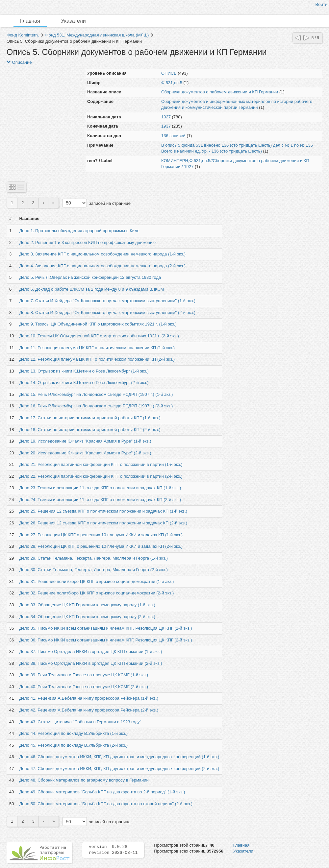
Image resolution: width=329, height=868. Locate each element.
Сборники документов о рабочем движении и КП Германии (220, 92)
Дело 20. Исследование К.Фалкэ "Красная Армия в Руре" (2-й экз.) (85, 453)
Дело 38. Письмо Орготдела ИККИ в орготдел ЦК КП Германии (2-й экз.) (90, 663)
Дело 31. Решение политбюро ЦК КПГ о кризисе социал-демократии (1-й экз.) (96, 581)
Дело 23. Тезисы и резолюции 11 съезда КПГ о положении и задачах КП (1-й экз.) (100, 488)
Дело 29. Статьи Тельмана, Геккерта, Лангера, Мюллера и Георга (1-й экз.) (93, 558)
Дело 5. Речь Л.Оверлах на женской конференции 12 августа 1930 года (90, 277)
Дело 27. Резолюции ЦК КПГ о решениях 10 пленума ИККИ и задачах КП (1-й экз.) (101, 535)
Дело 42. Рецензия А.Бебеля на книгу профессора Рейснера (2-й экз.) (89, 710)
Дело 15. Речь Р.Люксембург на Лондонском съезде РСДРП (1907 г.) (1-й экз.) (96, 394)
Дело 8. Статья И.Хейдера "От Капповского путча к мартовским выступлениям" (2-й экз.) (107, 313)
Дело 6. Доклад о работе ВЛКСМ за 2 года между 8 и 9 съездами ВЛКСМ (91, 289)
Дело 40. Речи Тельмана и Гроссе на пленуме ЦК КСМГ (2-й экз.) (84, 687)
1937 (166, 126)
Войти (321, 4)
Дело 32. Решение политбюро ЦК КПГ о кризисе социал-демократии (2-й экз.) (96, 593)
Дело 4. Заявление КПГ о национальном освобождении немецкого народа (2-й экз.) (102, 266)
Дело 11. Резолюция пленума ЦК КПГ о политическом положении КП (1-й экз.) (97, 348)
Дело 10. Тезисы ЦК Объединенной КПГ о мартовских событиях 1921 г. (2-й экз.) (99, 336)
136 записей (173, 136)
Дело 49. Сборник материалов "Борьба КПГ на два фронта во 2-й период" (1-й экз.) (102, 792)
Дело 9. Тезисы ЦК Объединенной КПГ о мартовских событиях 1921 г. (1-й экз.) (98, 324)
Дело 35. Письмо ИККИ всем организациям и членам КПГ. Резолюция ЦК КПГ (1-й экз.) (105, 628)
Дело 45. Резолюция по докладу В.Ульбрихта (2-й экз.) (73, 745)
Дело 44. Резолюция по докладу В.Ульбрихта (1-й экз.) (73, 733)
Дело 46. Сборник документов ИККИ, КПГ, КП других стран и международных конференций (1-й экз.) (119, 757)
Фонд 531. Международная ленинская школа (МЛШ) (97, 35)
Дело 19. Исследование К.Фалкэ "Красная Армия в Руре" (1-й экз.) (85, 441)
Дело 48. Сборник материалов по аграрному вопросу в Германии (84, 780)
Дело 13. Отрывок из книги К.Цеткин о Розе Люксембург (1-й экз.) (84, 371)
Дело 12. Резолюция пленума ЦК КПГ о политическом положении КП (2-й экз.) (97, 359)
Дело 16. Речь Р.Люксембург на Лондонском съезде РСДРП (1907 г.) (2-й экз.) (96, 406)
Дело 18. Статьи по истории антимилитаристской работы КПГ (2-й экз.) (90, 430)
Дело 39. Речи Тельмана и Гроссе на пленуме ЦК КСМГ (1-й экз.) (84, 675)
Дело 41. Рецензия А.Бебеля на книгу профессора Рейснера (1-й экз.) (89, 698)
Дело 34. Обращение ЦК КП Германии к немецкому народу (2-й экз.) (87, 617)
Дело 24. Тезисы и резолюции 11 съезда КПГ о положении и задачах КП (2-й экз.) (100, 500)
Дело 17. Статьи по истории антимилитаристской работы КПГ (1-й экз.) (90, 418)
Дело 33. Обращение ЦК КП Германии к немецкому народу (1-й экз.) (87, 605)
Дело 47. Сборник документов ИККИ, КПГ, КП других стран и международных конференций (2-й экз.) (119, 769)
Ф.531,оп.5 (172, 83)
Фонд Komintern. (23, 35)
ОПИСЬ (169, 73)
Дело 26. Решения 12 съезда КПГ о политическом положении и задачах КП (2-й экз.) (103, 523)
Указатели (74, 21)
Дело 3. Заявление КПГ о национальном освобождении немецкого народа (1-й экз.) (102, 254)
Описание (19, 62)
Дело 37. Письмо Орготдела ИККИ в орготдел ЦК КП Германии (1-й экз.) (90, 651)
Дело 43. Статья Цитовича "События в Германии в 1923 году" (80, 722)
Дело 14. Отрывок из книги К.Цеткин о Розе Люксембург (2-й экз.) (84, 383)
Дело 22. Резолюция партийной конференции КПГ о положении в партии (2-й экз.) (101, 476)
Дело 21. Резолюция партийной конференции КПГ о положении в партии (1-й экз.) (101, 464)
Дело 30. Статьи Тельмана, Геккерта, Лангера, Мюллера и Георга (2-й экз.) (93, 570)
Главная (30, 21)
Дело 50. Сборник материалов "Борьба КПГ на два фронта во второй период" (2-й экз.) (106, 804)
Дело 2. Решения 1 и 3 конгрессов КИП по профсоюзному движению (87, 242)
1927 (166, 117)
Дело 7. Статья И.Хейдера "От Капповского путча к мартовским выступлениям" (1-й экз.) (107, 301)
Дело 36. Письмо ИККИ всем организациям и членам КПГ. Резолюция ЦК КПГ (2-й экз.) (105, 640)
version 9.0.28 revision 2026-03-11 (113, 850)
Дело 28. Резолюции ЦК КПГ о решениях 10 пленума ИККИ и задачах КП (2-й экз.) (101, 546)
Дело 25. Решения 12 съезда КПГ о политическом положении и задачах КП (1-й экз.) (103, 511)
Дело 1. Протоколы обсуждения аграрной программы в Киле (79, 231)
